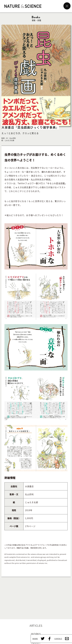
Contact (67, 639)
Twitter (43, 639)
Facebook (49, 639)
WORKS (36, 634)
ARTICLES (36, 626)
